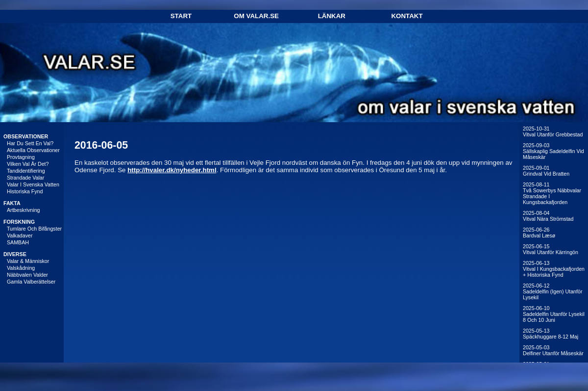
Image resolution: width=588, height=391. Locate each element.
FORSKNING (19, 222)
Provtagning (21, 157)
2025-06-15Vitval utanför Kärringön (551, 249)
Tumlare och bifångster (34, 229)
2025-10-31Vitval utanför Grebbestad (553, 131)
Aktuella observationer (33, 150)
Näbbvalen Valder (27, 275)
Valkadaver (20, 235)
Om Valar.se (256, 16)
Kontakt (407, 16)
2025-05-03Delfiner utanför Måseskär (553, 350)
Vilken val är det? (28, 164)
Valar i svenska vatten (33, 184)
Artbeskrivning (24, 210)
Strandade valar (25, 178)
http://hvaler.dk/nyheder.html (172, 170)
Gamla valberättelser (31, 282)
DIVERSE (15, 254)
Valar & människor (28, 261)
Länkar (332, 16)
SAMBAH (18, 242)
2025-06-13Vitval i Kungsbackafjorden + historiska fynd (554, 269)
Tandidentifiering (26, 171)
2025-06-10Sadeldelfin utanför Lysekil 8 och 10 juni (554, 314)
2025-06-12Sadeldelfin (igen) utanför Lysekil (552, 291)
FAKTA (12, 203)
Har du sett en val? (30, 143)
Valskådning (21, 268)
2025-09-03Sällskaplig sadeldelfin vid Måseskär (553, 151)
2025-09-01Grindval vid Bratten (546, 171)
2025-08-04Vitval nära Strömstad (548, 216)
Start (181, 16)
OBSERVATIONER (26, 136)
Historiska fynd (25, 191)
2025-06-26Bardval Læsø (539, 233)
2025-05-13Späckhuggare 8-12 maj (551, 334)
